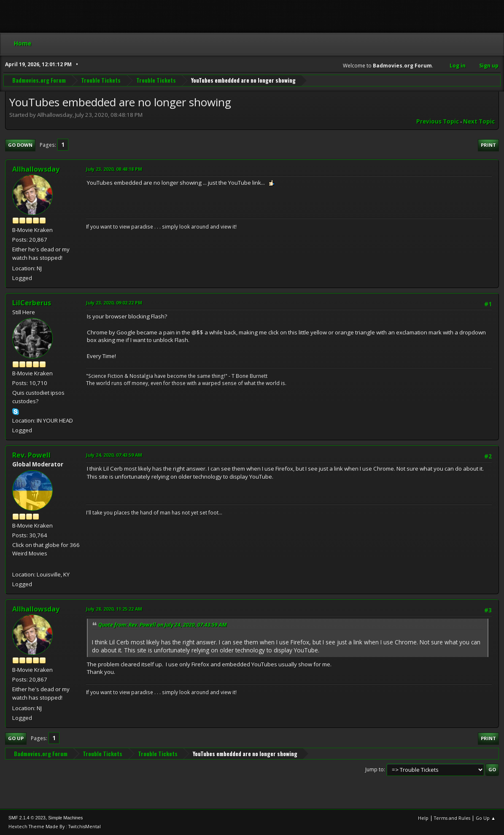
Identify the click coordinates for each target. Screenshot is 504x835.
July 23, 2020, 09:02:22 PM (114, 303)
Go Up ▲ (486, 818)
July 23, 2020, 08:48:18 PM (114, 169)
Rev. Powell (31, 455)
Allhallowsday (36, 169)
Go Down (20, 145)
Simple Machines (65, 818)
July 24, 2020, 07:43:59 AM (114, 455)
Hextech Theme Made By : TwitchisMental (55, 826)
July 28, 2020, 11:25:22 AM (114, 609)
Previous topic (438, 121)
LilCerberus (32, 303)
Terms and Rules (452, 818)
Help (423, 818)
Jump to (375, 769)
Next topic (479, 121)
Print (488, 145)
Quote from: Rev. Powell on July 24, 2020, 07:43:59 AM (163, 625)
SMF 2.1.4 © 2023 (27, 818)
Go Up (16, 738)
